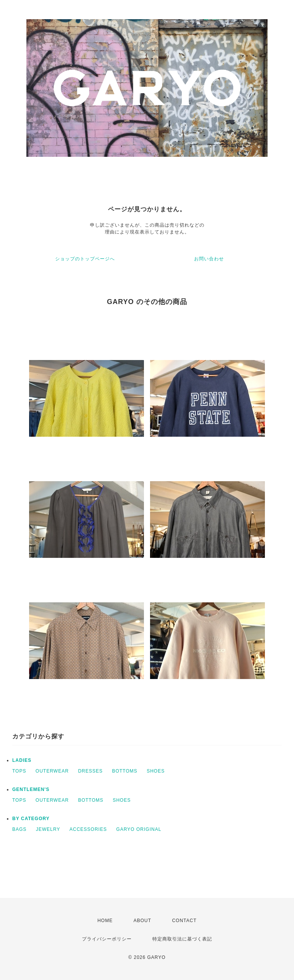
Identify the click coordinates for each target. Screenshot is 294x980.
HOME (105, 921)
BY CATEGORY (31, 819)
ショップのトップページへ (85, 259)
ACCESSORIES (88, 829)
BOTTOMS (125, 771)
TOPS (19, 771)
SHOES (156, 771)
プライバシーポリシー (107, 939)
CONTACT (184, 921)
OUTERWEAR (52, 771)
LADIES (22, 760)
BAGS (19, 829)
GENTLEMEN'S (31, 789)
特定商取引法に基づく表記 (182, 939)
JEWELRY (48, 829)
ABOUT (142, 921)
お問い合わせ (209, 259)
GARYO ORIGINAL (139, 829)
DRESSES (90, 771)
